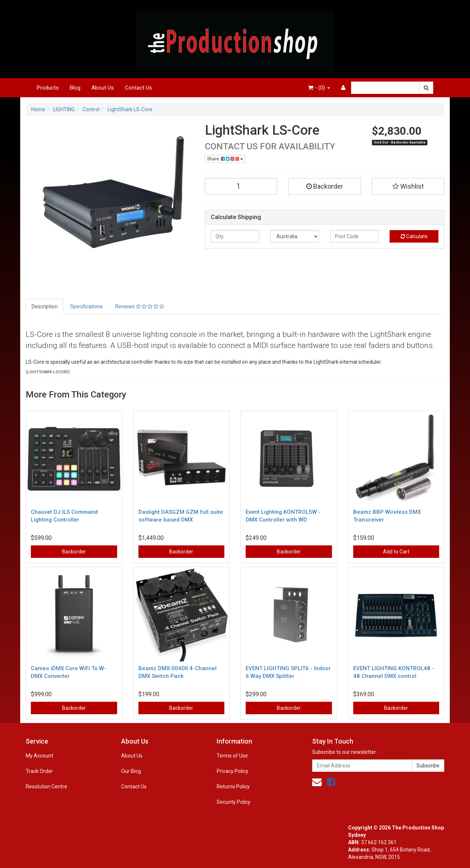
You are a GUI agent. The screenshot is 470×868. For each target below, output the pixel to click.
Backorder (325, 186)
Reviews (140, 306)
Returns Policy (233, 787)
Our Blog (131, 771)
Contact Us (138, 88)
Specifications (86, 306)
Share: (225, 159)
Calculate (414, 236)
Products (48, 88)
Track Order (39, 771)
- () (319, 88)
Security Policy (234, 802)
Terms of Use (232, 756)
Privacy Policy (232, 771)
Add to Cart (396, 552)
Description (45, 306)
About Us (103, 88)
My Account (39, 756)
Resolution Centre (46, 787)
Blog (75, 88)
